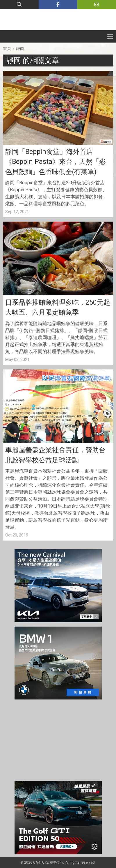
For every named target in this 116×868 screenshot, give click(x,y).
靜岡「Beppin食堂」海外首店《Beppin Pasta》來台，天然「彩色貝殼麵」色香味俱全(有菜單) (56, 162)
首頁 (7, 48)
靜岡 (20, 48)
